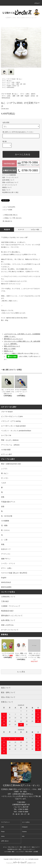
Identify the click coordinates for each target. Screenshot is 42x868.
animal (14, 86)
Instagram (25, 827)
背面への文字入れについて (10, 182)
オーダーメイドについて (10, 185)
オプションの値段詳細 (9, 175)
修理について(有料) (10, 349)
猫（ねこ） (20, 79)
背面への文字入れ (7, 625)
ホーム (4, 79)
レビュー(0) (35, 230)
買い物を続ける (6, 221)
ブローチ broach (11, 79)
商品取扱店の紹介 (7, 611)
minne (3, 836)
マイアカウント (5, 822)
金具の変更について (8, 180)
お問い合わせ (5, 841)
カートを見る (26, 822)
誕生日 (18, 82)
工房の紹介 (5, 601)
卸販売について (7, 187)
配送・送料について (25, 847)
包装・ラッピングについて (10, 177)
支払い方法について (13, 847)
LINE (2, 827)
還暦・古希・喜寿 (21, 84)
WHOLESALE (11, 87)
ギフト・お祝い (11, 82)
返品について (6, 190)
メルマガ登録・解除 (9, 852)
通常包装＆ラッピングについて (13, 339)
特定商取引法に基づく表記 (10, 192)
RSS (27, 852)
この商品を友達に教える (9, 215)
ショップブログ (20, 852)
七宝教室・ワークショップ (11, 606)
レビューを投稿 (6, 210)
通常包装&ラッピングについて (12, 616)
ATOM (30, 852)
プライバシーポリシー (28, 849)
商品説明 (7, 230)
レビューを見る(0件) (8, 207)
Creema (24, 832)
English (9, 86)
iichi (23, 836)
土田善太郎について (8, 597)
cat (18, 86)
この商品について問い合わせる (11, 218)
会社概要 (36, 852)
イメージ (21, 230)
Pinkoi (3, 832)
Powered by (21, 863)
